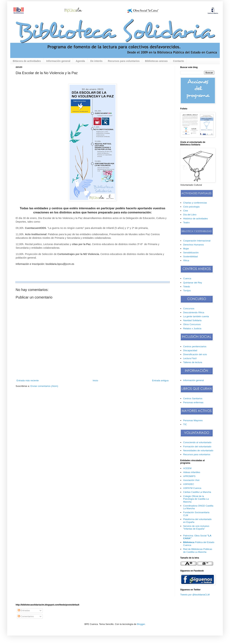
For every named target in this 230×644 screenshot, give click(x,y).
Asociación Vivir (191, 480)
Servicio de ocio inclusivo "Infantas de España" (196, 527)
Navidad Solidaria (192, 320)
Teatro (186, 222)
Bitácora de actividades (27, 61)
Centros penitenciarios (195, 346)
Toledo (187, 287)
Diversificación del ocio (195, 354)
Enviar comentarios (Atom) (44, 386)
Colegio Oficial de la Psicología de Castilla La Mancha (196, 499)
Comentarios (26, 616)
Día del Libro (190, 215)
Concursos (189, 309)
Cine (186, 211)
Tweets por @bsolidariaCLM (195, 595)
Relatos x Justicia (192, 328)
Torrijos (187, 291)
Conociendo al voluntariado (197, 442)
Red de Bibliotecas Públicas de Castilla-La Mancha (198, 551)
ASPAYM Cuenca (192, 488)
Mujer (186, 249)
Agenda (80, 61)
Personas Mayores (193, 420)
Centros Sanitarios (193, 398)
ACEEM (187, 468)
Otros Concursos (192, 324)
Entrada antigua (160, 380)
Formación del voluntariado (197, 447)
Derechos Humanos (193, 245)
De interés (96, 61)
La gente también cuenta (196, 316)
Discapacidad (190, 350)
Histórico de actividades (195, 219)
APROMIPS (189, 476)
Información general (58, 61)
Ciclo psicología (191, 207)
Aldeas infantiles (192, 472)
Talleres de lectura (193, 362)
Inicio (95, 380)
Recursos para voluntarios (124, 61)
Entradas (24, 610)
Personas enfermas (193, 402)
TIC (185, 424)
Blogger (141, 624)
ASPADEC (189, 484)
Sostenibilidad (190, 257)
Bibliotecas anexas (156, 61)
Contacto (179, 61)
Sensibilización (191, 253)
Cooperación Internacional (197, 241)
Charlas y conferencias (195, 203)
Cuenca (187, 278)
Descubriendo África (194, 312)
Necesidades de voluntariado (198, 450)
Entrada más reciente (28, 380)
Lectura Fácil (190, 358)
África (186, 260)
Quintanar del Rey (193, 283)
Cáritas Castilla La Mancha (197, 492)
